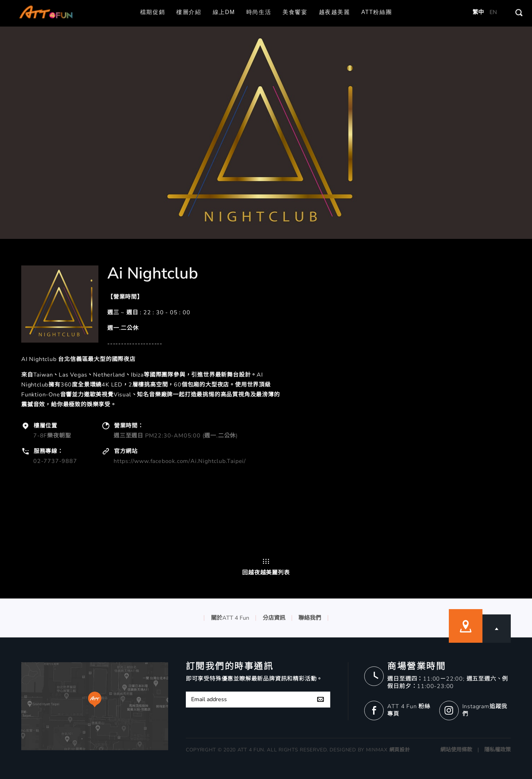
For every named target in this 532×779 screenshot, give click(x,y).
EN (493, 4)
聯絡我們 (310, 618)
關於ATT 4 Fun (230, 618)
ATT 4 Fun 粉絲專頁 (409, 710)
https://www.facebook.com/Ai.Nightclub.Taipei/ (180, 461)
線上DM (224, 4)
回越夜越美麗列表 (266, 567)
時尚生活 (259, 4)
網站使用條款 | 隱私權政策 (476, 750)
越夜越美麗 (334, 4)
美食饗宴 (295, 4)
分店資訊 (274, 618)
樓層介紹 (189, 4)
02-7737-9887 (55, 461)
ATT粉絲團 (377, 4)
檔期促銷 (153, 4)
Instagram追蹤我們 (485, 710)
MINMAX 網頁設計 (388, 750)
